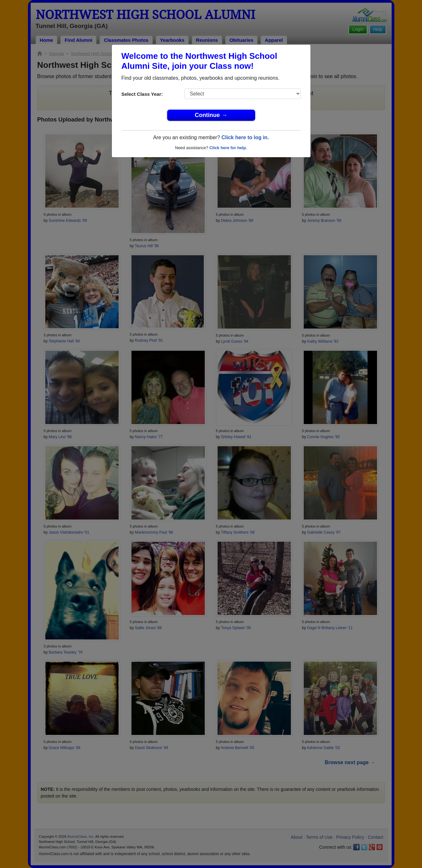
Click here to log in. (245, 137)
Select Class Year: (142, 94)
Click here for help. (228, 148)
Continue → (211, 115)
